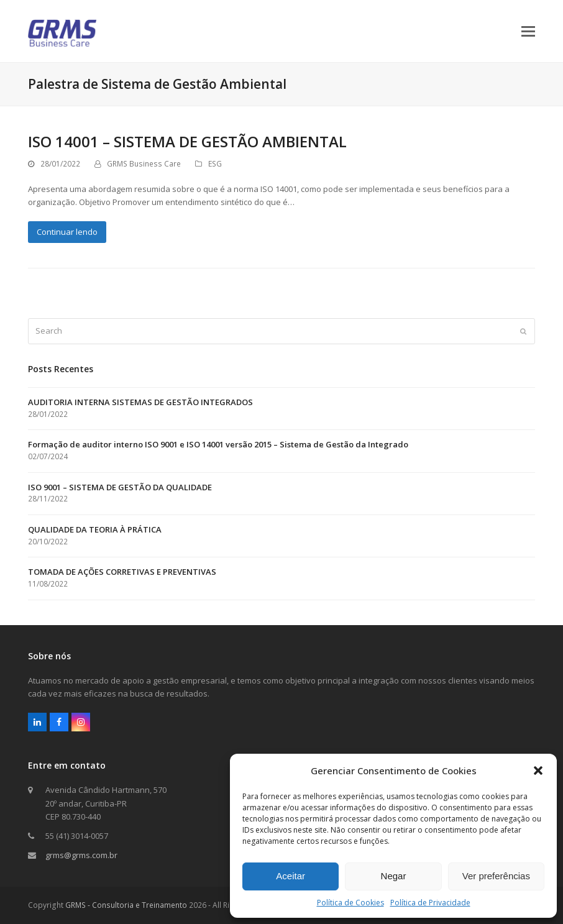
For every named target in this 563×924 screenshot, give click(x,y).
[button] (538, 771)
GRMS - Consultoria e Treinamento (126, 905)
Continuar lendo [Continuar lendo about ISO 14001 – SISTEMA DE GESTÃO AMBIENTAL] (67, 232)
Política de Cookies (350, 903)
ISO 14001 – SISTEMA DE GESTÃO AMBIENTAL (187, 141)
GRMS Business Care (144, 164)
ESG (215, 164)
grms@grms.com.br (81, 855)
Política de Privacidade (430, 903)
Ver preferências (496, 876)
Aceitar (291, 876)
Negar (394, 876)
